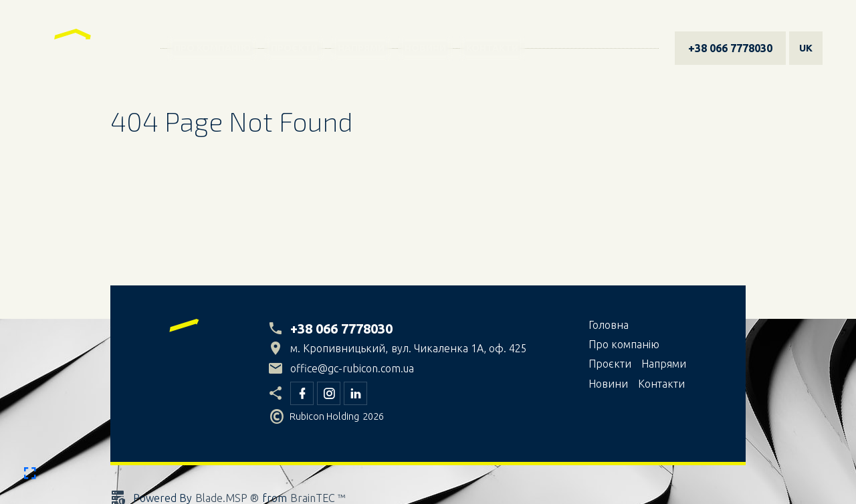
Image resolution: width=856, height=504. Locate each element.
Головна (609, 325)
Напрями (361, 48)
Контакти (492, 48)
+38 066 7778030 (730, 48)
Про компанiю (212, 48)
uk (806, 48)
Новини (425, 48)
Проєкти (294, 48)
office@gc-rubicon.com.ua (352, 368)
